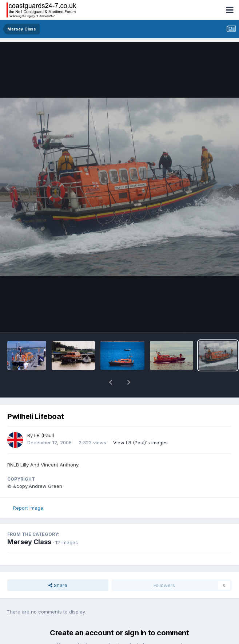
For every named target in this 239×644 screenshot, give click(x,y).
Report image (28, 489)
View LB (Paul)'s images (140, 424)
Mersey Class (29, 523)
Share (58, 566)
